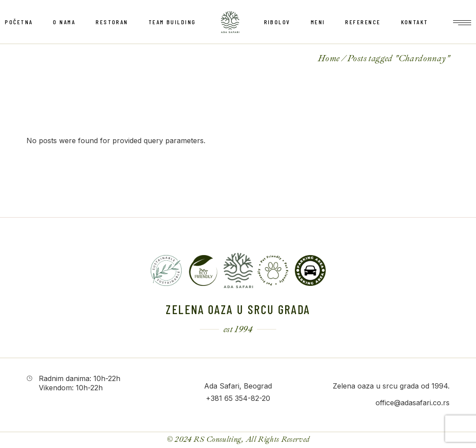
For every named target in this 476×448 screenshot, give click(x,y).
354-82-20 (253, 398)
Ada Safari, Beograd (238, 386)
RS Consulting (218, 439)
